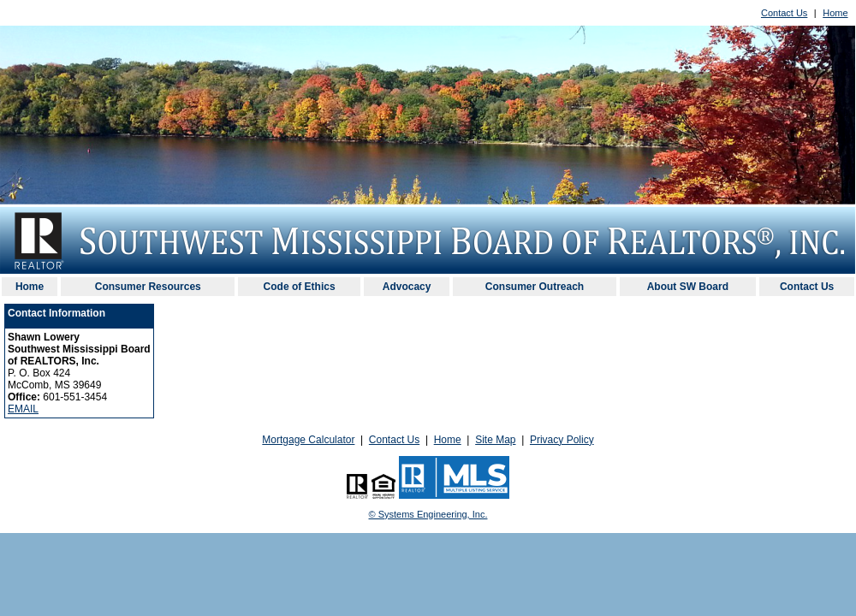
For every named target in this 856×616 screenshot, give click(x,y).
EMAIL (23, 409)
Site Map (495, 440)
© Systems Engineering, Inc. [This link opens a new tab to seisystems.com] (428, 514)
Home (835, 13)
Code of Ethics (300, 287)
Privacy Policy (562, 440)
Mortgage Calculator (308, 440)
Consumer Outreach (535, 287)
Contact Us (784, 13)
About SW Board (688, 287)
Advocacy (407, 287)
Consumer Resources (148, 287)
